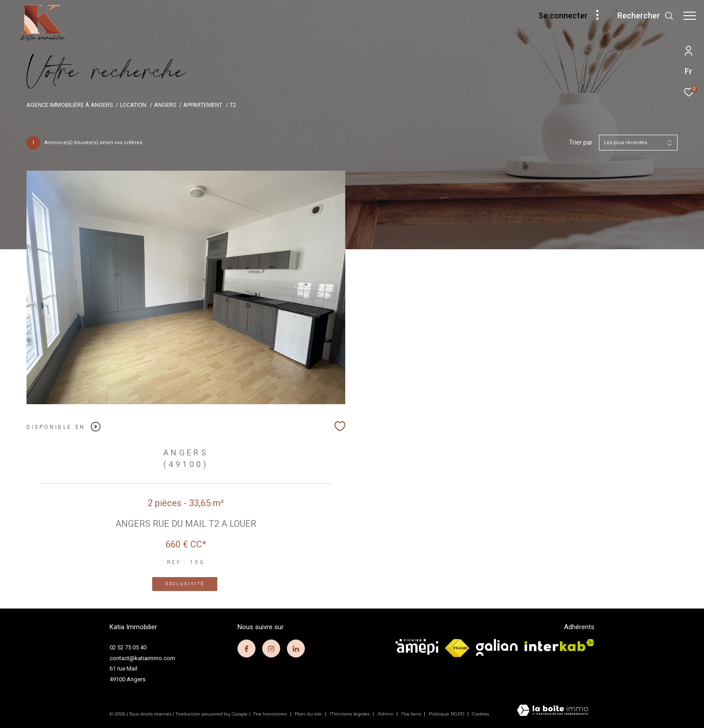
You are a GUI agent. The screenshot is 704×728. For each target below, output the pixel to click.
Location (133, 105)
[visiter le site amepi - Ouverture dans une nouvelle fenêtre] (417, 647)
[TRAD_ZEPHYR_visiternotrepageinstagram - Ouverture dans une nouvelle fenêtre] (271, 649)
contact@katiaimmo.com (142, 658)
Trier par (581, 142)
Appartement (203, 105)
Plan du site (309, 714)
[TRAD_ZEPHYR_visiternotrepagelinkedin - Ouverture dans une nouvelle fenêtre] (296, 649)
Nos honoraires (271, 714)
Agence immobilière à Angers (70, 105)
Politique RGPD (447, 714)
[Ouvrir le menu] (690, 16)
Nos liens (412, 714)
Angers (165, 105)
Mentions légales (350, 714)
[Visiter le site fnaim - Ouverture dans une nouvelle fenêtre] (457, 648)
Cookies (480, 714)
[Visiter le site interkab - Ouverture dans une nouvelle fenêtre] (559, 645)
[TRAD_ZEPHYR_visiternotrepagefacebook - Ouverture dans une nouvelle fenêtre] (246, 649)
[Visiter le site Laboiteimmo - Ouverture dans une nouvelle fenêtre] (552, 711)
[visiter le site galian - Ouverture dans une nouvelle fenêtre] (497, 647)
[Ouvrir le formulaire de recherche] (641, 16)
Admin (386, 714)
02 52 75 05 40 (128, 647)
